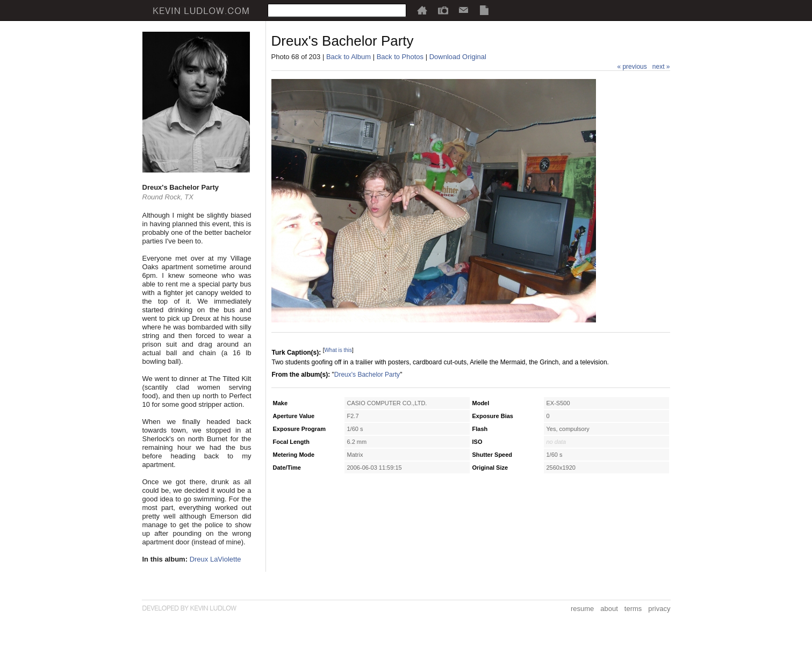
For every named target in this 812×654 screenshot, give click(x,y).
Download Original (458, 57)
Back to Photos (400, 57)
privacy (659, 609)
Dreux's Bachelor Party (367, 375)
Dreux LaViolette (215, 559)
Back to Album (348, 57)
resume (582, 609)
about (609, 609)
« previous (632, 67)
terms (633, 609)
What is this (338, 350)
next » (661, 67)
